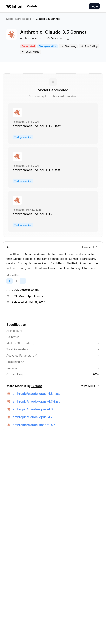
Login (94, 6)
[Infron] (14, 6)
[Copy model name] (67, 38)
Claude (37, 386)
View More (90, 386)
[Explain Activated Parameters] (37, 356)
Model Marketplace (19, 19)
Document (89, 247)
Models (32, 6)
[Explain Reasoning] (23, 362)
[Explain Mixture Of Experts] (33, 343)
